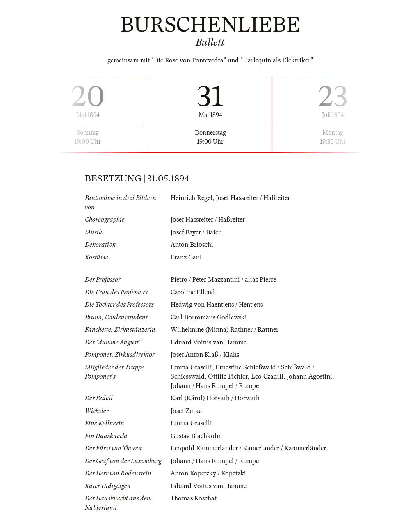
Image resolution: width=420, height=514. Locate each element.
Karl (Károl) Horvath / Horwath (215, 398)
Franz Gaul (186, 257)
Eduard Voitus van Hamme (209, 342)
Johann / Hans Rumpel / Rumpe (215, 386)
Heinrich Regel (192, 198)
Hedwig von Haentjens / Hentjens (217, 305)
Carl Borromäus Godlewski (209, 317)
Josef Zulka (186, 411)
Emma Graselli (191, 367)
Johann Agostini (309, 376)
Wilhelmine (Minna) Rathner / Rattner (225, 330)
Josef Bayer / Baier (196, 232)
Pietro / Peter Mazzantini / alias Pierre (223, 280)
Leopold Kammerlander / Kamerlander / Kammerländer (248, 448)
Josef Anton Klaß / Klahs (205, 355)
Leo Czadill (267, 376)
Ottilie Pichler (228, 376)
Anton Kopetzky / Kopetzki (208, 473)
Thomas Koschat (194, 498)
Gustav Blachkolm (196, 436)
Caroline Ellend (193, 292)
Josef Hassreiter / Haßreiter (253, 198)
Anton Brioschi (192, 245)
